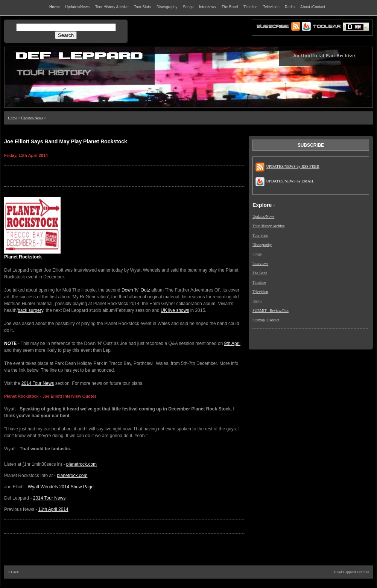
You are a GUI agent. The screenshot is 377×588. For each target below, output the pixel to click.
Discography (262, 245)
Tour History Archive (268, 226)
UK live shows (175, 310)
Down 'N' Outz (136, 290)
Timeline (259, 282)
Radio (257, 301)
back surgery (30, 310)
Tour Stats (260, 235)
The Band (260, 273)
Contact (273, 320)
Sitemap (259, 320)
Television (260, 292)
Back (15, 572)
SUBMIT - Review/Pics (271, 311)
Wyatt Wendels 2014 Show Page (61, 487)
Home (12, 118)
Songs (257, 254)
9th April (232, 343)
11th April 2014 (53, 509)
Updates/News (32, 118)
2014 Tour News (38, 383)
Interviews (260, 264)
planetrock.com (81, 464)
